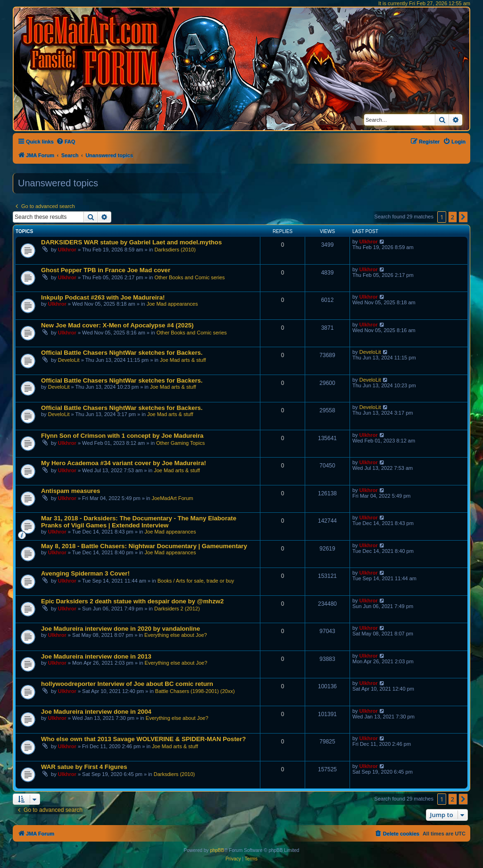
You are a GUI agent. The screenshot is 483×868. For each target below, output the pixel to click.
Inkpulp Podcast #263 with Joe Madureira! (103, 297)
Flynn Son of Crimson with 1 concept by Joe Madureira (122, 436)
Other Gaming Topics (180, 443)
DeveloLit (69, 360)
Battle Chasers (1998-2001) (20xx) (195, 691)
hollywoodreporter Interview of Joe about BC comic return (127, 684)
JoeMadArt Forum (172, 498)
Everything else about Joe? (176, 635)
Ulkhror (67, 250)
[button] (463, 217)
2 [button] (453, 217)
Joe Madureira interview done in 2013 (96, 656)
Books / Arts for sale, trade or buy (196, 581)
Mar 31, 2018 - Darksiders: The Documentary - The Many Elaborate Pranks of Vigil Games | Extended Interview (139, 522)
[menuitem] (66, 142)
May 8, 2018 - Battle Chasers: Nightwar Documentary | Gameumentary (144, 546)
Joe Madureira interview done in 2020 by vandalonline (121, 629)
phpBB (217, 850)
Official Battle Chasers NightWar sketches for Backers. (122, 353)
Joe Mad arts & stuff (183, 360)
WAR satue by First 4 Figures (84, 767)
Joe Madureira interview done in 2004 (96, 712)
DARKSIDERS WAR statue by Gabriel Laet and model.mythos (131, 242)
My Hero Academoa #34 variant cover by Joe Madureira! (124, 463)
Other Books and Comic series (189, 277)
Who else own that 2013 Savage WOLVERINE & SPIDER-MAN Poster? (143, 739)
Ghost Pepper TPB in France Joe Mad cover (106, 270)
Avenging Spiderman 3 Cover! (85, 573)
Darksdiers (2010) (175, 250)
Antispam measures (71, 491)
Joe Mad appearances (172, 304)
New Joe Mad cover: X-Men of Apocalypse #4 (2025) (117, 325)
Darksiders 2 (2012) (177, 609)
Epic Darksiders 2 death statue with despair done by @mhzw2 (132, 601)
